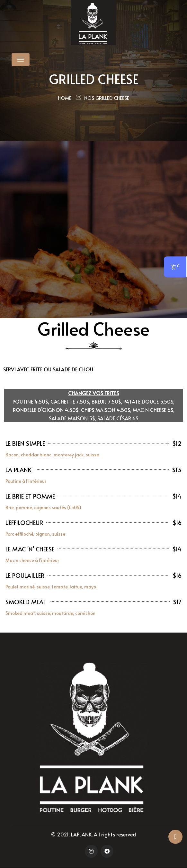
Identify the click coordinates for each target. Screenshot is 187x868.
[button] (91, 314)
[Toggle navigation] (21, 60)
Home (65, 98)
